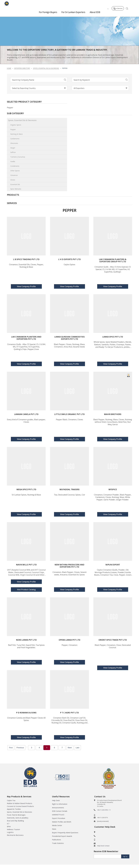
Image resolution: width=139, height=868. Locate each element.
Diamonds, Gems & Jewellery (18, 818)
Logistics (10, 832)
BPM (9, 827)
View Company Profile (26, 286)
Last (77, 748)
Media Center (57, 825)
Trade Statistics (58, 843)
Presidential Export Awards (62, 836)
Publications (56, 840)
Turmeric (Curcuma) (18, 157)
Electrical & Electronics (15, 835)
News (54, 829)
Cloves (13, 180)
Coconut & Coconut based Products (20, 806)
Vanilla (13, 161)
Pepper (13, 129)
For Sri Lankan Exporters (73, 11)
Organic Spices (16, 125)
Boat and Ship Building (15, 821)
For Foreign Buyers (48, 11)
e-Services (118, 3)
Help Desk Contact (103, 846)
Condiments (15, 166)
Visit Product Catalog (26, 590)
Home (9, 68)
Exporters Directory (22, 68)
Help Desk (56, 800)
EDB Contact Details (60, 811)
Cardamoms (15, 139)
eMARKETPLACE (58, 815)
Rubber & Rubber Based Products (20, 803)
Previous (20, 748)
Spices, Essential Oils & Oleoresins (46, 68)
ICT (8, 824)
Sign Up (125, 856)
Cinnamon (14, 175)
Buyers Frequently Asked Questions (65, 833)
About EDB (95, 11)
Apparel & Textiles (14, 809)
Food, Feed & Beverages (16, 815)
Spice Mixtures (16, 189)
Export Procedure (59, 818)
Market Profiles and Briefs (62, 822)
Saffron (13, 152)
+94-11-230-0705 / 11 (104, 810)
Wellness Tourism (13, 829)
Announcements (58, 808)
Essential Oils (15, 184)
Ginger (13, 148)
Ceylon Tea (11, 800)
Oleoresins (14, 143)
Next (70, 748)
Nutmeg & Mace (16, 134)
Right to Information (60, 804)
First (11, 748)
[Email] (108, 856)
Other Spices (15, 171)
